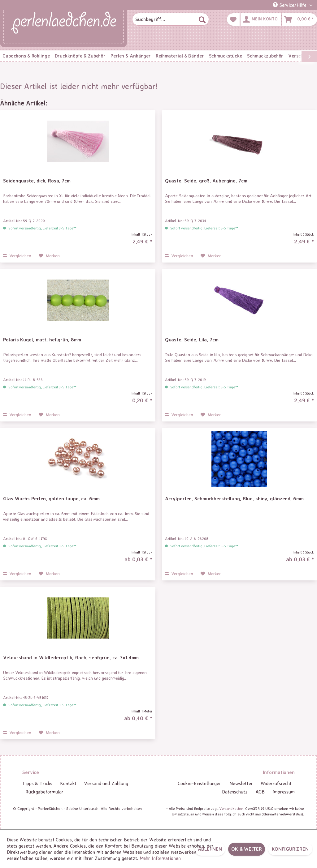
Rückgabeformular (44, 792)
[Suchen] (202, 19)
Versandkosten (231, 808)
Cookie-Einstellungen (200, 783)
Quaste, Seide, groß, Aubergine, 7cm (206, 181)
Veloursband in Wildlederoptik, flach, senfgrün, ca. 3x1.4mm (71, 657)
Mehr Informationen (160, 858)
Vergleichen (17, 256)
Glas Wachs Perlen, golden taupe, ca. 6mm (51, 498)
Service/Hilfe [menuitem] (290, 5)
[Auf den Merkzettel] (49, 256)
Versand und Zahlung (106, 783)
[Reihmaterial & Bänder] (180, 56)
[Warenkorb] (299, 19)
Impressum (284, 792)
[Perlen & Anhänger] (131, 56)
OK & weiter (247, 849)
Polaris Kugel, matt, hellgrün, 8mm (42, 340)
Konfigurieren (290, 849)
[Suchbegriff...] (171, 19)
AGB (260, 792)
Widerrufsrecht (276, 783)
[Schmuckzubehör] (265, 56)
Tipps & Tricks (37, 783)
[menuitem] (171, 19)
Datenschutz (235, 792)
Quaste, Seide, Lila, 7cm (192, 340)
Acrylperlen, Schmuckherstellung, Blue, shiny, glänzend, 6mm (234, 498)
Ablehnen (210, 849)
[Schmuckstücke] (226, 56)
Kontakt (68, 783)
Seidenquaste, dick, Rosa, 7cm (37, 181)
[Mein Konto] (261, 19)
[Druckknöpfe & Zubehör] (80, 56)
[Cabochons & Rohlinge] (26, 56)
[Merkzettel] (233, 19)
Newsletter (241, 783)
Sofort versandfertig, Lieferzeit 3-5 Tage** (42, 228)
